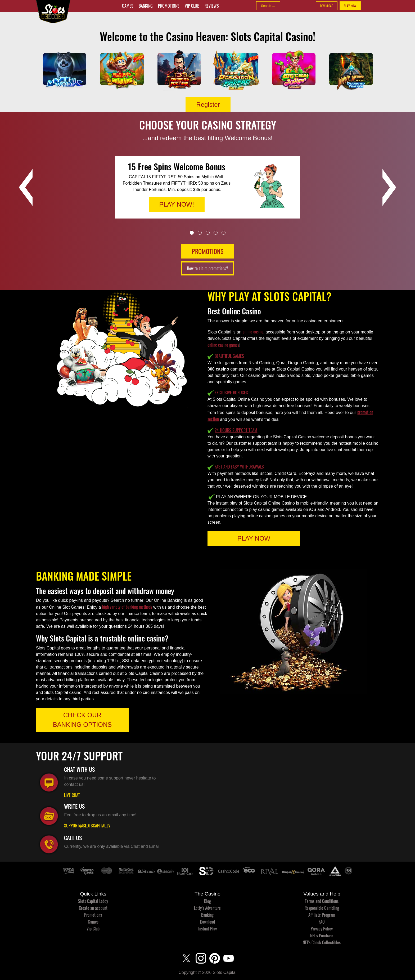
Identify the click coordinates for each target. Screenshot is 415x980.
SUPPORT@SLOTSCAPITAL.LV (87, 826)
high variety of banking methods (127, 607)
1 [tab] (192, 233)
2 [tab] (200, 233)
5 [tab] (224, 233)
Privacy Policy (322, 929)
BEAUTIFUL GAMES (229, 356)
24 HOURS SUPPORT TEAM (236, 430)
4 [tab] (216, 233)
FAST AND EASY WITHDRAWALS (239, 467)
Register (208, 104)
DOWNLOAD (327, 6)
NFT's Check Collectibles (322, 942)
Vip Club (192, 6)
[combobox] (268, 6)
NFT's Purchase (322, 936)
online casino (253, 332)
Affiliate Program (322, 915)
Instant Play (207, 929)
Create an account (93, 908)
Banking (146, 6)
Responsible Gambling (322, 908)
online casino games (223, 345)
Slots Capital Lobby (93, 901)
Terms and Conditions (322, 901)
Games (128, 6)
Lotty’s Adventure (207, 908)
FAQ (322, 922)
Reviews (212, 6)
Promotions (169, 6)
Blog (207, 901)
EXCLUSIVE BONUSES (231, 393)
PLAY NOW (350, 6)
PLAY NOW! (177, 204)
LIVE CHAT (72, 795)
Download (207, 922)
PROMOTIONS (208, 251)
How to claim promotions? (207, 268)
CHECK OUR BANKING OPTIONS (82, 720)
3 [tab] (208, 233)
